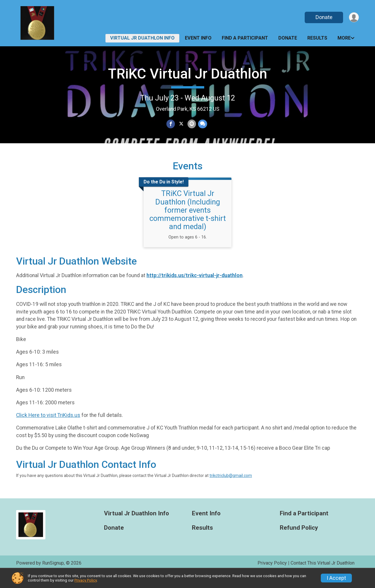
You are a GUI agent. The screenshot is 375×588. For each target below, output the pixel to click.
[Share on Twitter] (181, 124)
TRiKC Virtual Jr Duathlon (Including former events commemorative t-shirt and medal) (188, 224)
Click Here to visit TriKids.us (48, 430)
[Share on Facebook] (171, 124)
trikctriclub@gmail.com (231, 490)
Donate (323, 17)
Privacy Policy (86, 580)
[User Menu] (353, 17)
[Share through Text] (202, 124)
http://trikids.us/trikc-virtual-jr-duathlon (195, 290)
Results (317, 38)
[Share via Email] (191, 124)
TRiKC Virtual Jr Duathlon (187, 74)
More (344, 38)
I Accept (336, 578)
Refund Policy (299, 542)
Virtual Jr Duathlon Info (142, 38)
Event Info (198, 38)
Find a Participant (245, 38)
